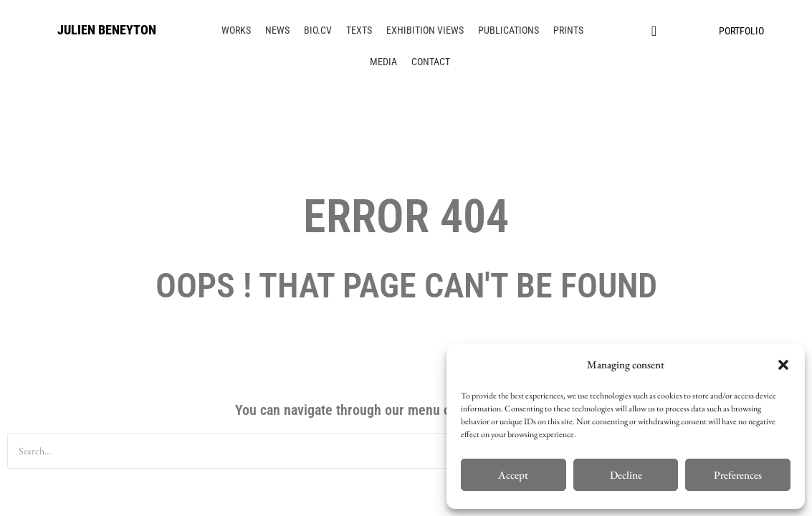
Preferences (738, 475)
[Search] (361, 451)
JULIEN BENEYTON (107, 30)
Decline (626, 475)
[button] (783, 365)
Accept (513, 475)
